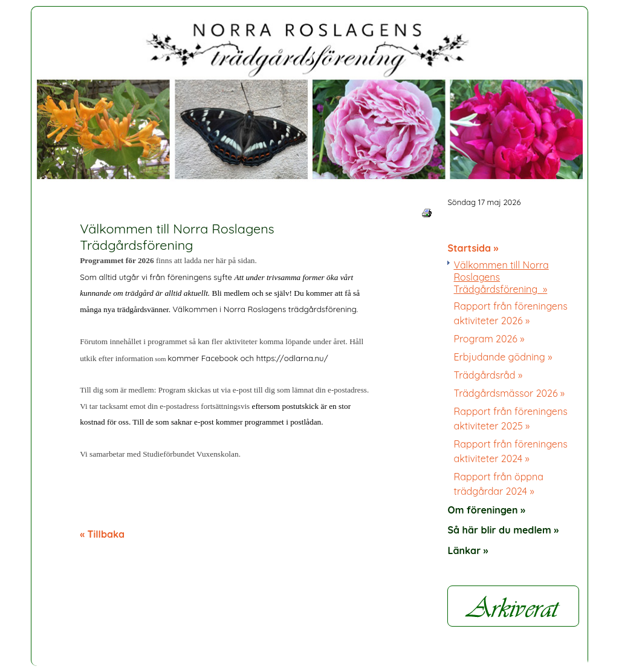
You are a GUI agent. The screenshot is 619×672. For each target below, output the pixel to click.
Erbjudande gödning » (503, 357)
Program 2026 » (489, 339)
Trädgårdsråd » (488, 375)
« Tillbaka (102, 534)
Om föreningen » (486, 510)
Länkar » (468, 550)
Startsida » (473, 248)
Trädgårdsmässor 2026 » (509, 393)
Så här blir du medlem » (503, 530)
